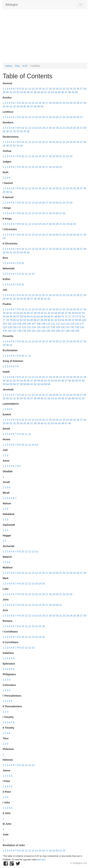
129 (58, 327)
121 (19, 327)
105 (24, 324)
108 (39, 324)
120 (14, 327)
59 (25, 317)
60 (28, 317)
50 (77, 92)
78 (7, 320)
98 (77, 320)
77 (4, 320)
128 (53, 327)
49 (73, 92)
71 (66, 317)
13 (33, 89)
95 (66, 320)
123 (29, 327)
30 (7, 92)
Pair (17, 66)
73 (73, 317)
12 (30, 89)
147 (63, 331)
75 (80, 317)
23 (67, 89)
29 (4, 92)
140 (29, 331)
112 (58, 324)
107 (34, 324)
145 (53, 331)
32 (14, 92)
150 (77, 331)
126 (43, 327)
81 (18, 320)
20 (57, 89)
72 (70, 317)
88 (42, 320)
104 (19, 324)
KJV (25, 66)
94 (63, 320)
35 (25, 92)
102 (9, 324)
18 (50, 89)
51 (80, 313)
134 (82, 327)
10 (23, 89)
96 (70, 320)
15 (40, 89)
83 (25, 320)
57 (18, 317)
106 (29, 324)
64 (42, 317)
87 (39, 320)
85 (32, 320)
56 (14, 317)
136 (9, 331)
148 (67, 331)
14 (36, 89)
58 (21, 317)
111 (53, 324)
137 (14, 331)
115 (72, 324)
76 (83, 317)
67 (52, 317)
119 (9, 327)
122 (24, 327)
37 (32, 92)
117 (82, 324)
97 (73, 320)
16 (43, 89)
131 (67, 327)
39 (39, 92)
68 (56, 317)
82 (21, 320)
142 (39, 331)
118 (5, 327)
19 (54, 89)
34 (21, 92)
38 (35, 92)
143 (43, 331)
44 (56, 92)
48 (70, 92)
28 (85, 89)
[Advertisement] (45, 38)
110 (48, 324)
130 (63, 327)
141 (34, 331)
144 (48, 331)
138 (19, 331)
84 (28, 320)
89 (46, 320)
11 (26, 89)
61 (32, 317)
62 (35, 317)
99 (80, 320)
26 (78, 89)
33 (18, 92)
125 (39, 327)
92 (56, 320)
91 (52, 320)
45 (59, 92)
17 (47, 89)
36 (28, 92)
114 (67, 324)
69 (59, 317)
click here (41, 860)
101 (5, 324)
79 (11, 320)
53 (4, 317)
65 (46, 317)
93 (59, 320)
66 (49, 317)
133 (77, 327)
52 (83, 313)
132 (72, 327)
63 (39, 317)
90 (49, 320)
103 (14, 324)
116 (77, 324)
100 (84, 320)
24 (71, 89)
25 (74, 89)
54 (7, 317)
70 (63, 317)
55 (11, 317)
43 (52, 92)
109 (43, 324)
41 (46, 92)
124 (34, 327)
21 (61, 89)
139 (24, 331)
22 (64, 89)
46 (63, 92)
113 (63, 324)
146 (58, 331)
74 (77, 317)
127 (48, 327)
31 (11, 92)
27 (81, 89)
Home (9, 66)
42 (49, 92)
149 (72, 331)
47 (66, 92)
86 (35, 320)
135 (5, 331)
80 (14, 320)
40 (42, 92)
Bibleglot (12, 5)
